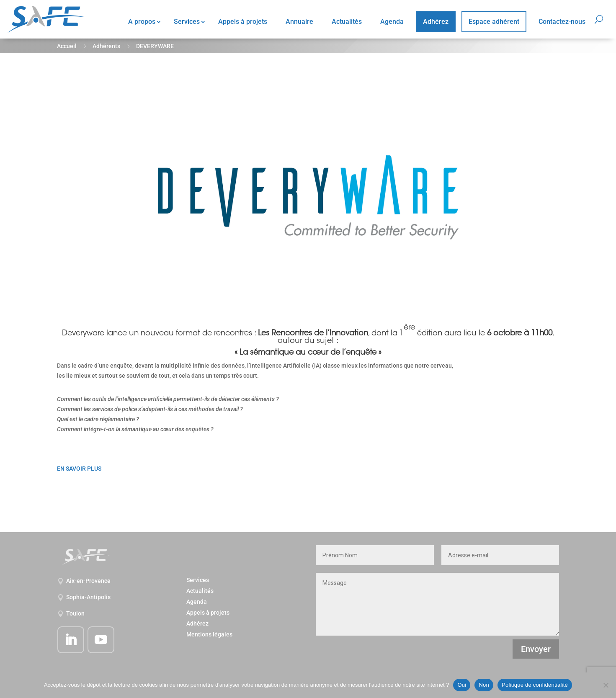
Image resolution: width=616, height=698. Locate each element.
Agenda (392, 22)
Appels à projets (243, 22)
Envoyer (536, 649)
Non (484, 685)
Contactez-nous (562, 22)
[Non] (606, 685)
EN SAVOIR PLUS (79, 469)
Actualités (347, 22)
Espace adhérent (494, 22)
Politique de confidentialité (535, 685)
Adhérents (106, 46)
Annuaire (299, 22)
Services (187, 22)
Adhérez (436, 22)
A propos (142, 22)
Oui (462, 685)
